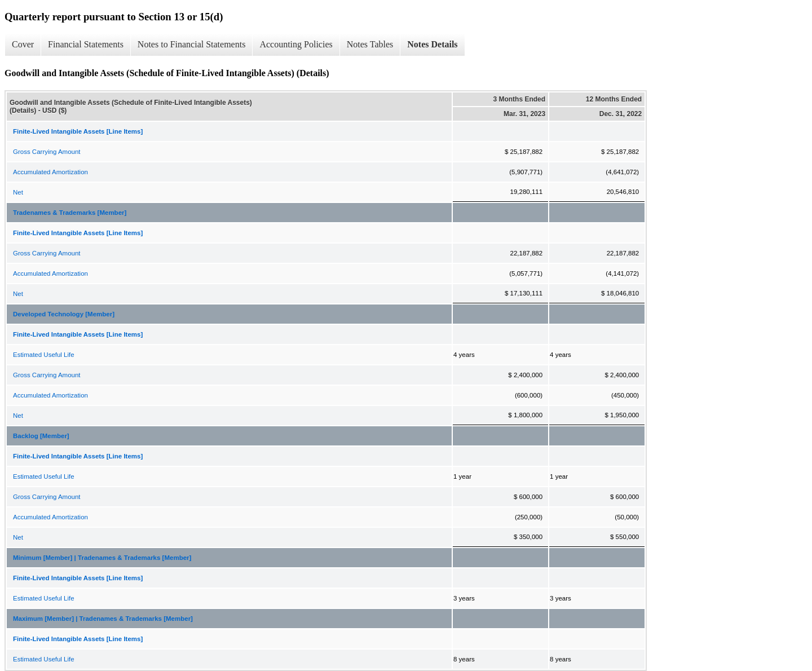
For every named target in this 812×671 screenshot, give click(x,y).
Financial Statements (86, 44)
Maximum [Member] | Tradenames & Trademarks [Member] (103, 619)
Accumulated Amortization (50, 172)
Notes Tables (370, 44)
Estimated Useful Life (44, 355)
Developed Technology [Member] (64, 314)
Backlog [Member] (41, 436)
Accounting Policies (296, 44)
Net (18, 192)
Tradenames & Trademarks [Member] (70, 213)
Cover (23, 44)
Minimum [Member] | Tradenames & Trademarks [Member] (102, 558)
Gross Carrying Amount (47, 152)
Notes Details (432, 44)
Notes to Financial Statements (192, 44)
